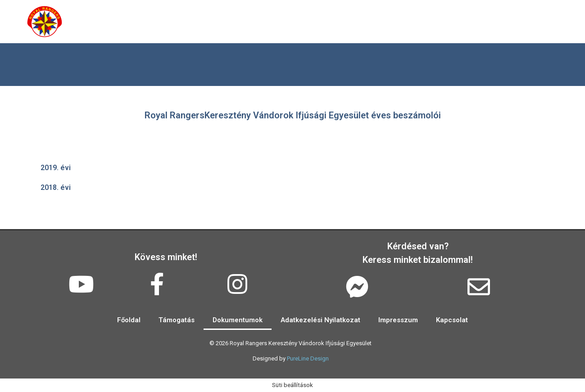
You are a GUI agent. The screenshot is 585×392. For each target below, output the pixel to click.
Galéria (211, 22)
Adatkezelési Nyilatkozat (320, 320)
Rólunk (155, 22)
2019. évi (56, 168)
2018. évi (56, 187)
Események (277, 22)
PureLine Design (308, 358)
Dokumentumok (238, 320)
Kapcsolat (422, 22)
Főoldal (98, 22)
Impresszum (398, 320)
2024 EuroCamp (503, 22)
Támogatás (352, 22)
